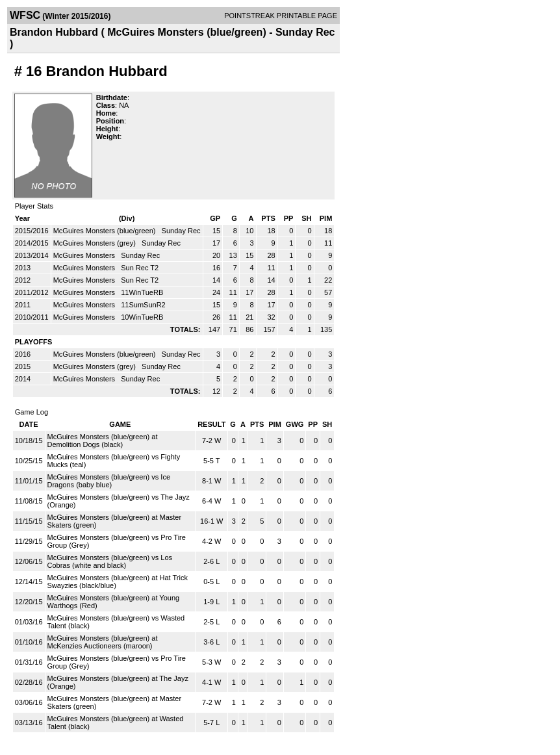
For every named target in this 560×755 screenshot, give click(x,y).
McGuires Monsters (85, 255)
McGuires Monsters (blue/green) (106, 231)
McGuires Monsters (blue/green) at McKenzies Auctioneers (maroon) (103, 642)
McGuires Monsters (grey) (95, 243)
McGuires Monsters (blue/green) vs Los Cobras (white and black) (110, 561)
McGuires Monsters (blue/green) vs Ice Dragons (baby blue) (109, 481)
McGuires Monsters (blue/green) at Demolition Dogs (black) (103, 441)
